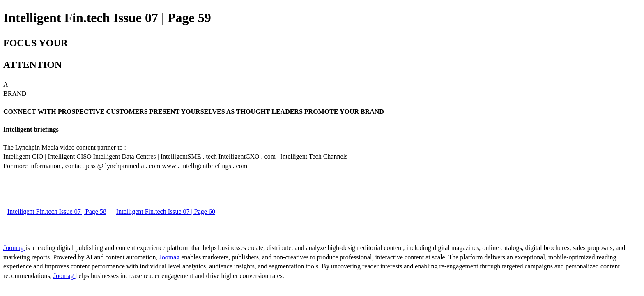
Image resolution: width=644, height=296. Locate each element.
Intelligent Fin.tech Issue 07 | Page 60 (166, 212)
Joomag (14, 248)
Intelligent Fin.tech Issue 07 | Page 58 (57, 212)
